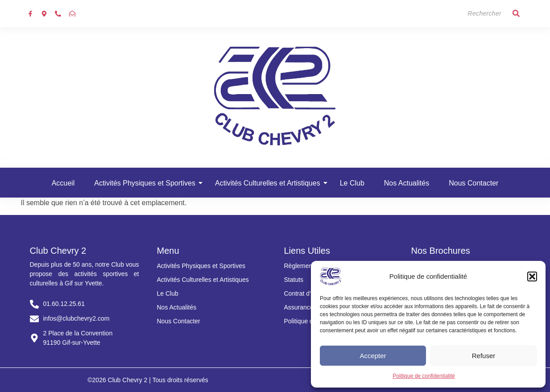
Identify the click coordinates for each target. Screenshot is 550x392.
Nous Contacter (473, 183)
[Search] (467, 14)
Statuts (294, 280)
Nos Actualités (407, 183)
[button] (532, 276)
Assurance (299, 307)
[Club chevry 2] (275, 96)
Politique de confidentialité (424, 376)
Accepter (373, 356)
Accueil (63, 183)
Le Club (352, 183)
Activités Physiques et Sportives (147, 183)
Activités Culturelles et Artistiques (270, 183)
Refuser (484, 356)
